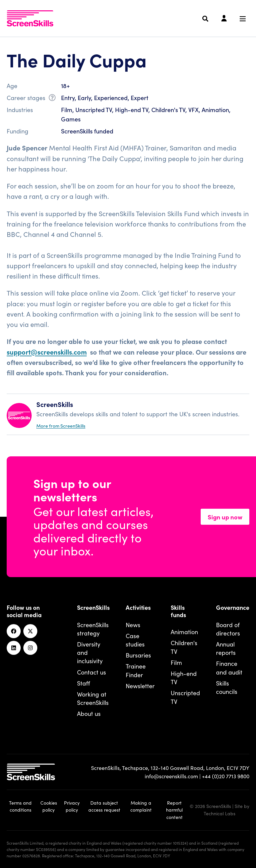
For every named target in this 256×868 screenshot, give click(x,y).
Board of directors (228, 629)
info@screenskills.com (171, 776)
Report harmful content (174, 810)
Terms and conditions (20, 806)
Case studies (135, 640)
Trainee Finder (136, 670)
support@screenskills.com (47, 352)
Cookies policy (49, 806)
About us (89, 713)
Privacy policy (72, 806)
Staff (83, 683)
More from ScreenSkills (61, 426)
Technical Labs (219, 813)
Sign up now (225, 517)
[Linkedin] (14, 648)
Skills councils (227, 687)
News (133, 625)
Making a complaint (141, 806)
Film (176, 662)
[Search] (205, 19)
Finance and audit (229, 668)
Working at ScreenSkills (93, 698)
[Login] (224, 19)
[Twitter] (30, 631)
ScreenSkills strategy (93, 629)
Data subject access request (104, 806)
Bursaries (138, 655)
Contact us (91, 672)
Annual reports (226, 648)
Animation (184, 632)
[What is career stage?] (52, 99)
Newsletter (140, 686)
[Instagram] (30, 648)
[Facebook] (14, 631)
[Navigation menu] (243, 19)
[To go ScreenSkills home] (30, 18)
